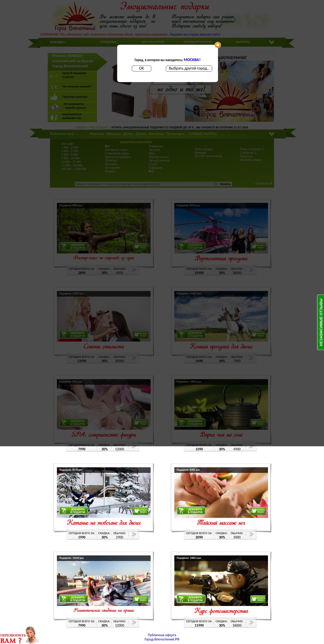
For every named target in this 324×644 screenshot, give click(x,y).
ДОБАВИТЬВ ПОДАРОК (78, 511)
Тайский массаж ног (221, 523)
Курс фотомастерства (221, 611)
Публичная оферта (162, 635)
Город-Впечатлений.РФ (162, 639)
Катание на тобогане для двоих (104, 523)
